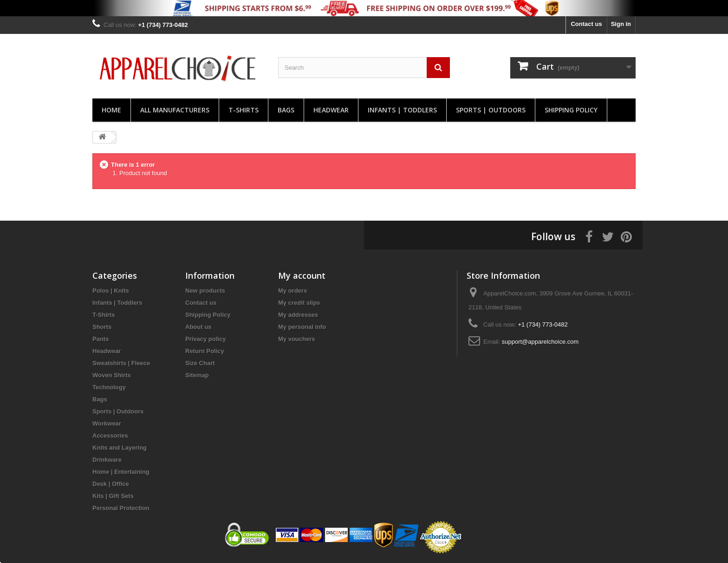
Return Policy (205, 351)
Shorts (102, 327)
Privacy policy (205, 339)
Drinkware (107, 460)
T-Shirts (244, 110)
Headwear (331, 110)
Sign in (621, 24)
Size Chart (200, 363)
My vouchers (296, 339)
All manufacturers (175, 110)
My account (302, 275)
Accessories (110, 435)
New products (205, 291)
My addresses (298, 315)
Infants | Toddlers (402, 110)
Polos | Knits (111, 291)
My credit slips (299, 303)
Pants (101, 339)
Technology (109, 387)
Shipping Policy (571, 110)
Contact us (586, 24)
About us (198, 327)
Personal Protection (121, 508)
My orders (292, 291)
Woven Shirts (112, 375)
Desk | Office (111, 484)
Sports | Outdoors (491, 110)
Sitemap (197, 375)
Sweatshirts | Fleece (121, 363)
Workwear (107, 423)
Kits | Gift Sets (113, 496)
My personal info (302, 327)
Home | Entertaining (121, 472)
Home (111, 110)
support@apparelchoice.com (540, 342)
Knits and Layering (120, 448)
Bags (286, 110)
